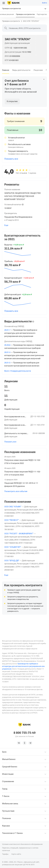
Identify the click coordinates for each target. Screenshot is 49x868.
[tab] (6, 70)
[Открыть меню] (4, 3)
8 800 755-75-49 (25, 733)
